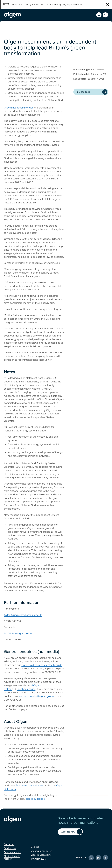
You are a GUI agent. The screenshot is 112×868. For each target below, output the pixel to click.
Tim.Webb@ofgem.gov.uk (18, 634)
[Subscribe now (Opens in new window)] (70, 832)
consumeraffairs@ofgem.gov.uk (37, 696)
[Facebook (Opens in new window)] (105, 858)
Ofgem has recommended (19, 108)
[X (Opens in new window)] (91, 858)
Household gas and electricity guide (42, 665)
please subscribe (35, 799)
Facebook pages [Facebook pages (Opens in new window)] (26, 689)
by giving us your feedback (70, 5)
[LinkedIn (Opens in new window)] (98, 858)
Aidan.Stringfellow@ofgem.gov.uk (23, 615)
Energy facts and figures (29, 785)
